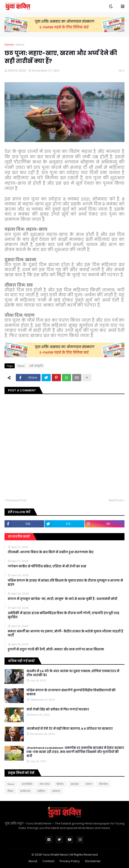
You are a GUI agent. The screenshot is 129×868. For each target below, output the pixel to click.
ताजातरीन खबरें (19, 537)
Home (9, 45)
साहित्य (41, 791)
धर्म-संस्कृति (36, 366)
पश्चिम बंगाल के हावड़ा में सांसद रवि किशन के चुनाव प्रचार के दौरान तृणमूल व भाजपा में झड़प (65, 583)
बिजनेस (103, 784)
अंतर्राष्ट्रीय (27, 784)
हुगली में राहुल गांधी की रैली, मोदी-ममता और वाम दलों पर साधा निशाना (56, 650)
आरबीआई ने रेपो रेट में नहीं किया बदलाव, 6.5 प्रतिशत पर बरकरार (70, 729)
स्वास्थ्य (56, 791)
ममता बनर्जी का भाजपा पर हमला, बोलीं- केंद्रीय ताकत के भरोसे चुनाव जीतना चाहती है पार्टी (65, 634)
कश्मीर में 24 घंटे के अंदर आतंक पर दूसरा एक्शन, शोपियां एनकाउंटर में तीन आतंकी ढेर (73, 673)
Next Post (116, 500)
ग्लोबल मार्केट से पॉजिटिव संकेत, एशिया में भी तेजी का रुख (47, 566)
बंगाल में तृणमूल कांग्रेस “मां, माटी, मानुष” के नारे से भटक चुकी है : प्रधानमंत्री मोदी (62, 599)
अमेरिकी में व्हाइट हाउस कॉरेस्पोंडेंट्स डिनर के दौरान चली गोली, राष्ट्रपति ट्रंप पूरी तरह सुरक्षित (63, 615)
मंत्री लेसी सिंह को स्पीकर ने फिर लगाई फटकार (58, 710)
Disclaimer (93, 861)
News (20, 45)
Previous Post (17, 500)
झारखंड (75, 784)
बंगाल (89, 784)
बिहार (10, 791)
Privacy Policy (70, 861)
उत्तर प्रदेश (44, 784)
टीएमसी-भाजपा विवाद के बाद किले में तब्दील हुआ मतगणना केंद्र (51, 552)
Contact (48, 861)
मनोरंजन (25, 791)
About (33, 861)
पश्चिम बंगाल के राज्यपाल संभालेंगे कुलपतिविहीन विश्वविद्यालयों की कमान (71, 692)
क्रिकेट (60, 784)
